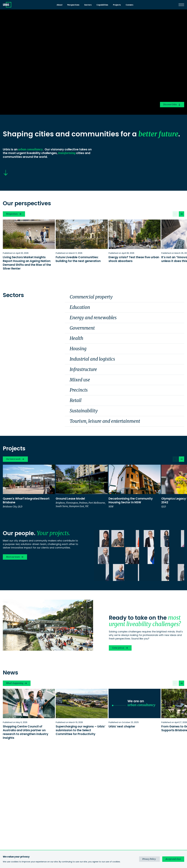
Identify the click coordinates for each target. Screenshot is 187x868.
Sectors (88, 5)
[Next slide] (181, 214)
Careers (129, 5)
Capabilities (102, 5)
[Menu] (181, 5)
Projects (117, 5)
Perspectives (73, 5)
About (60, 5)
